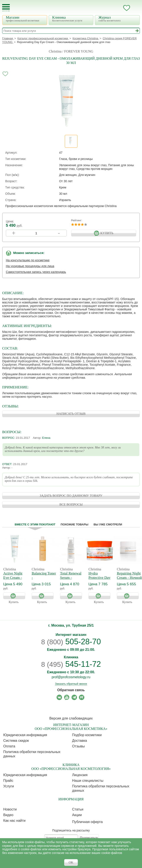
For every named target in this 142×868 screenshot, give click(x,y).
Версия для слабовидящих (71, 718)
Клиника (72, 19)
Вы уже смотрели (108, 524)
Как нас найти (14, 821)
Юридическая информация (25, 735)
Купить (14, 596)
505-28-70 (71, 642)
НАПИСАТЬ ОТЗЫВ (71, 414)
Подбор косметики (87, 735)
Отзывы (79, 746)
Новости (10, 809)
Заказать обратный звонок (71, 684)
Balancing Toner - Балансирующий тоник (45, 580)
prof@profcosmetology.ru (71, 677)
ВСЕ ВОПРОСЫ (71, 504)
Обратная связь (71, 690)
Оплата (9, 746)
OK (71, 862)
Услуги (9, 786)
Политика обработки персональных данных (32, 754)
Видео (8, 815)
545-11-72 (71, 664)
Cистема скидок (16, 741)
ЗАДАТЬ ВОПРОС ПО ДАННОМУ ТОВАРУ (71, 496)
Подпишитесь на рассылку (71, 830)
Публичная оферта (87, 822)
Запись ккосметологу (109, 8)
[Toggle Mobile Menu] (6, 8)
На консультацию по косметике (28, 260)
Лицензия (80, 775)
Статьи (78, 809)
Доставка (80, 741)
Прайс (8, 781)
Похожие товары (75, 524)
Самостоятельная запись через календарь (36, 272)
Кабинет (118, 8)
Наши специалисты (88, 781)
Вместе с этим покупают (35, 524)
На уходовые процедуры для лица (30, 266)
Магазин (25, 19)
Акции (77, 815)
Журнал (118, 19)
